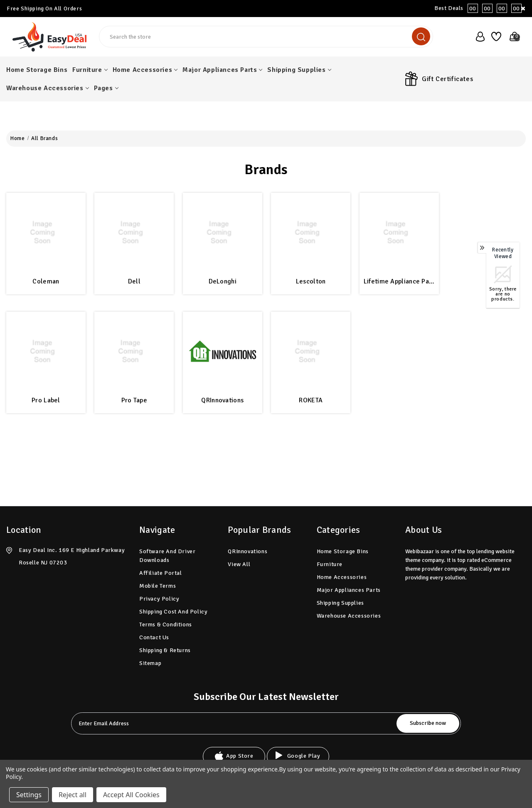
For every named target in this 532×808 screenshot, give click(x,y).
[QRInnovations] (223, 351)
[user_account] (478, 37)
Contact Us (154, 637)
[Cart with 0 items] (512, 37)
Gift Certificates (447, 79)
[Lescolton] (311, 233)
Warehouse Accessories (48, 88)
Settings (29, 795)
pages (106, 88)
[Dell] (134, 233)
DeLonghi (223, 281)
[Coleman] (46, 233)
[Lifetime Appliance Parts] (399, 233)
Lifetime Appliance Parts (399, 281)
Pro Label (46, 400)
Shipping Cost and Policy (173, 612)
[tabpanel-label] (235, 723)
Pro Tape (134, 400)
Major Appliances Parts (222, 70)
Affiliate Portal (161, 573)
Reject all (73, 795)
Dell (134, 281)
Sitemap (150, 663)
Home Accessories (145, 70)
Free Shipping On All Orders (44, 9)
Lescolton (311, 281)
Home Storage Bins (37, 70)
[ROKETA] (311, 351)
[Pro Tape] (134, 351)
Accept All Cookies (131, 795)
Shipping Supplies (299, 70)
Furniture (90, 70)
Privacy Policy (159, 599)
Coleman (46, 281)
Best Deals (480, 8)
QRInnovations (222, 400)
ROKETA (311, 400)
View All (239, 564)
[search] (421, 36)
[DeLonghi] (223, 233)
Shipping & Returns (165, 650)
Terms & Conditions (166, 624)
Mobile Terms (158, 586)
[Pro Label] (46, 351)
